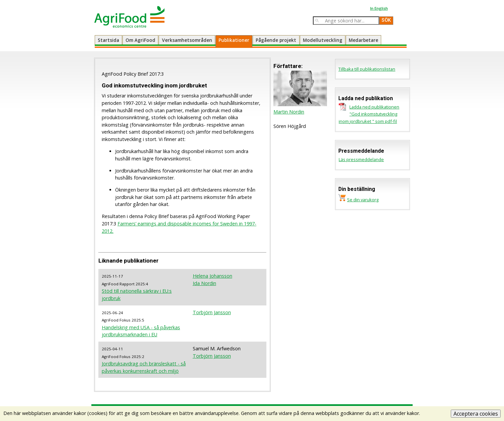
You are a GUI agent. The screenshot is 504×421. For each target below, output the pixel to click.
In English (379, 8)
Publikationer (234, 40)
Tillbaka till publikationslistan (367, 69)
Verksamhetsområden (187, 40)
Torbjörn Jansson (212, 312)
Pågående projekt (276, 40)
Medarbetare (363, 40)
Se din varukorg (363, 200)
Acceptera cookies (476, 414)
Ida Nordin (204, 283)
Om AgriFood (140, 40)
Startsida (108, 40)
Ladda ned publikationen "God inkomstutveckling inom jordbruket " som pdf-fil (369, 114)
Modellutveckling (323, 40)
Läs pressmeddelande (361, 159)
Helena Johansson (213, 276)
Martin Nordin (289, 112)
